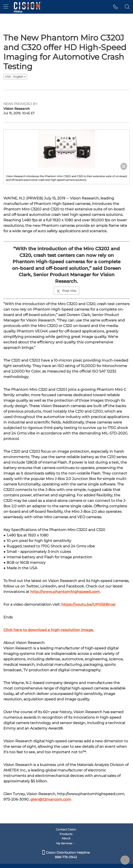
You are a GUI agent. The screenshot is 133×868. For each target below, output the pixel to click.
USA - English (15, 77)
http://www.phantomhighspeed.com (65, 592)
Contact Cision (66, 829)
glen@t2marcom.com (51, 799)
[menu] (6, 7)
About (66, 838)
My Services (66, 843)
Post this (66, 291)
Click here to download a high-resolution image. (49, 630)
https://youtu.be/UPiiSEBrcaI (88, 604)
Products (66, 834)
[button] (116, 7)
